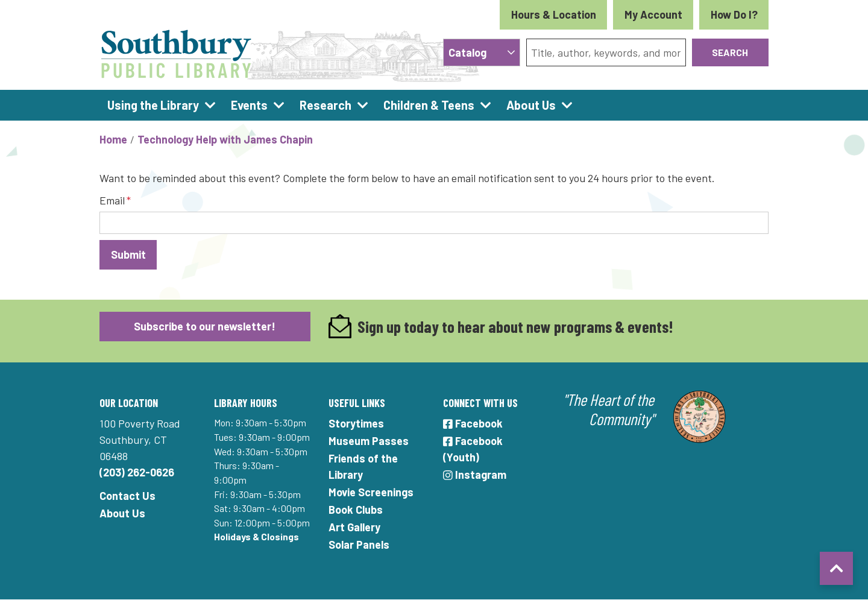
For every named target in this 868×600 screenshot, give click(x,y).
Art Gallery (354, 527)
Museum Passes (369, 441)
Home (113, 139)
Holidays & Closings (256, 536)
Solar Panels (359, 545)
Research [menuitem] (325, 105)
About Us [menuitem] (531, 105)
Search (730, 52)
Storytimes (356, 423)
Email (112, 200)
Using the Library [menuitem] (153, 105)
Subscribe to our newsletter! (205, 326)
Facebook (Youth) (473, 449)
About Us (122, 513)
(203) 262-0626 (137, 472)
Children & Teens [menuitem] (429, 105)
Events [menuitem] (249, 105)
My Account (653, 14)
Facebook (473, 423)
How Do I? (734, 14)
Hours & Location (554, 14)
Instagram (475, 475)
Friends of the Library (363, 466)
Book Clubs (356, 510)
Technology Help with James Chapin (225, 139)
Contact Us (127, 496)
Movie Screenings (371, 492)
